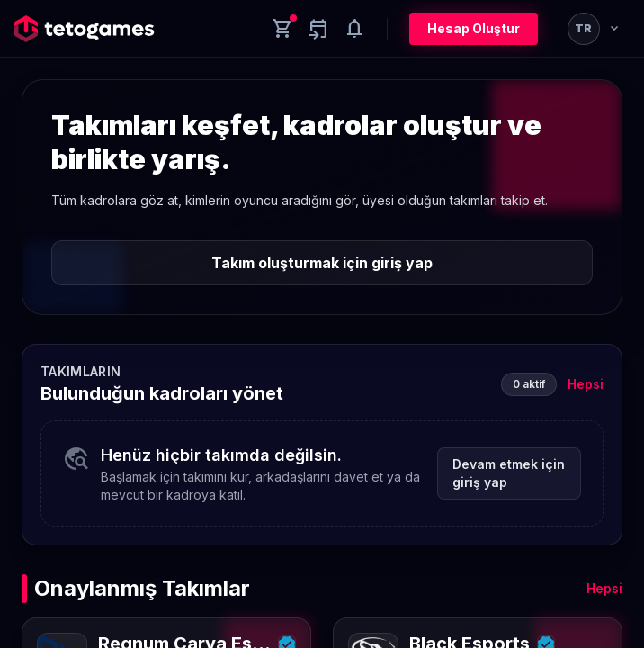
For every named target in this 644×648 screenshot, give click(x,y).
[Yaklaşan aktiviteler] (318, 29)
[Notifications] (354, 29)
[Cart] (282, 29)
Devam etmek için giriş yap (509, 473)
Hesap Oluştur (474, 28)
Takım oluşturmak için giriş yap (322, 263)
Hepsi (586, 384)
